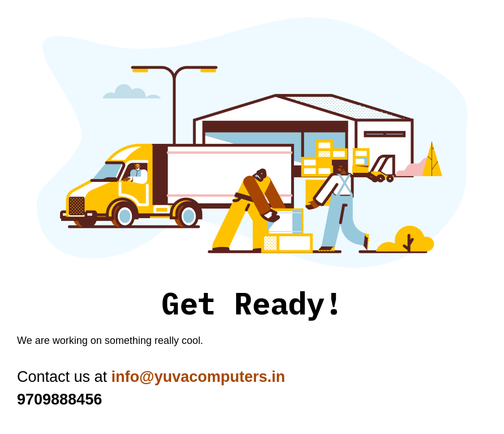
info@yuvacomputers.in (198, 377)
